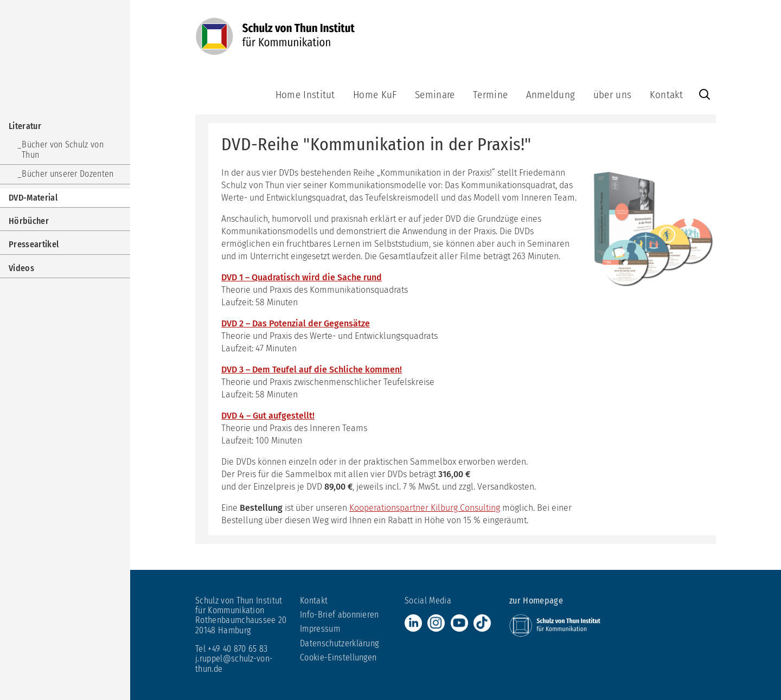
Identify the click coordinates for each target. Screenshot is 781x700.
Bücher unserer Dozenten (68, 174)
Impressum (320, 629)
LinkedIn (413, 623)
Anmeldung (551, 95)
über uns (613, 95)
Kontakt (666, 95)
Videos (21, 268)
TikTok (482, 623)
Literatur (25, 126)
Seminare (435, 95)
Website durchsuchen (705, 95)
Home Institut (305, 95)
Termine (490, 95)
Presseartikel (34, 244)
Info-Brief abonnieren (340, 615)
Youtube (459, 623)
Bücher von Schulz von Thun (63, 149)
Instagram (436, 623)
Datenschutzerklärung (339, 643)
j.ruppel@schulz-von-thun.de (234, 663)
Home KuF (375, 95)
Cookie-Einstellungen (338, 657)
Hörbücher (29, 221)
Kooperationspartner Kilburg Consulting (425, 508)
